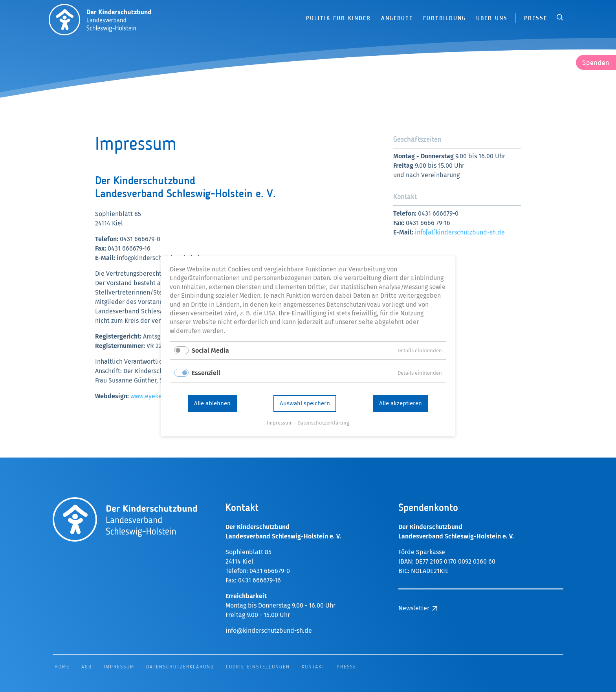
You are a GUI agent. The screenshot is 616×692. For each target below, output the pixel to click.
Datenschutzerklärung (323, 422)
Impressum (280, 422)
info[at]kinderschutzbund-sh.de (460, 232)
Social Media (210, 351)
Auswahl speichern (305, 403)
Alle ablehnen (212, 403)
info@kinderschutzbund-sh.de (269, 631)
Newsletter (414, 608)
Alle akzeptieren (401, 403)
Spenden (596, 63)
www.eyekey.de (152, 396)
